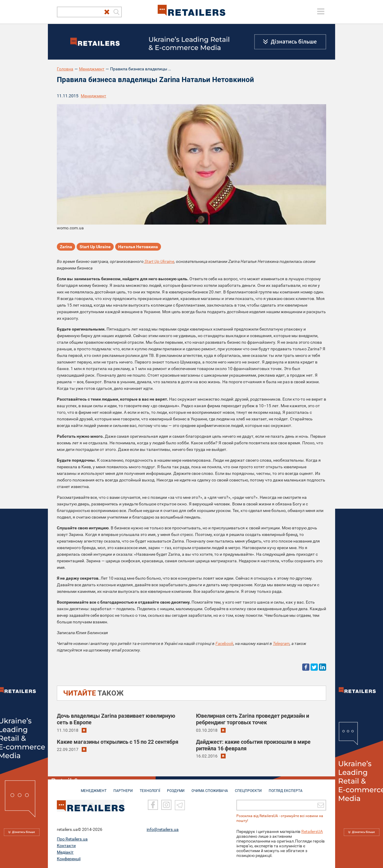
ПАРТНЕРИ (123, 788)
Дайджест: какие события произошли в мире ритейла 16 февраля (253, 745)
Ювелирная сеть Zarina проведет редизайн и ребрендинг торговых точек (253, 719)
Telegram (281, 643)
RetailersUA (312, 831)
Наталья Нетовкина (138, 247)
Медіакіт (65, 852)
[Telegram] (180, 805)
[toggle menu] (321, 11)
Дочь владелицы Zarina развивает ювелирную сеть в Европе (116, 719)
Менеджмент (92, 69)
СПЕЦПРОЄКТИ (248, 788)
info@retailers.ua (163, 829)
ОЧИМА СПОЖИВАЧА (210, 788)
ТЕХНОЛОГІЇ (150, 788)
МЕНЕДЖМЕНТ (94, 788)
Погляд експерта (286, 788)
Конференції (69, 859)
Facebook (224, 643)
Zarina (66, 247)
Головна (65, 69)
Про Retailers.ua (72, 839)
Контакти (66, 846)
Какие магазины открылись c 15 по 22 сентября (118, 742)
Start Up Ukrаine (95, 247)
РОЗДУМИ (176, 788)
